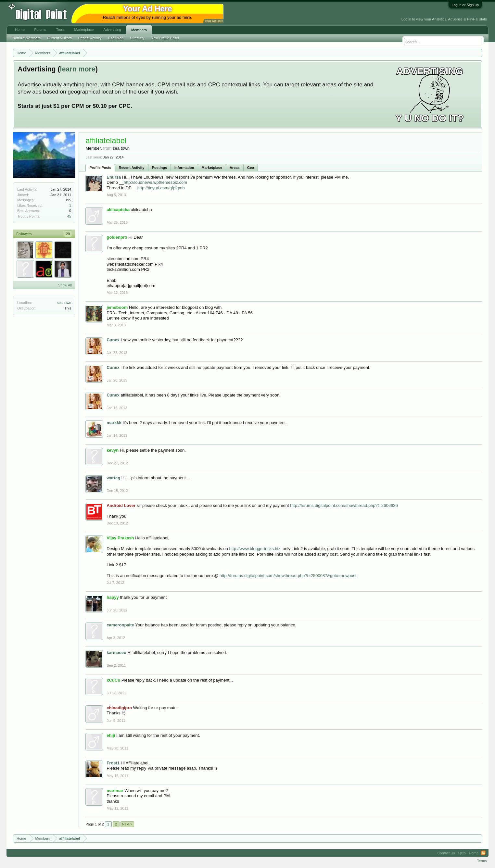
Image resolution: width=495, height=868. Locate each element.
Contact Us (446, 853)
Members (139, 30)
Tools (60, 30)
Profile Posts (100, 168)
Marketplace (212, 168)
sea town (64, 303)
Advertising (112, 30)
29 (68, 234)
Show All (65, 285)
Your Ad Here (214, 21)
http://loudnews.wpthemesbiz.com (155, 182)
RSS (483, 853)
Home (20, 30)
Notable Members (26, 38)
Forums (40, 30)
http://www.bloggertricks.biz (255, 549)
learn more (78, 69)
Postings (159, 168)
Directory (137, 38)
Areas (235, 168)
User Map (116, 38)
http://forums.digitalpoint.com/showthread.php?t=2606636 (344, 505)
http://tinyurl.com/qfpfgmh (161, 188)
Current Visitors (59, 38)
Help (462, 853)
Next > (127, 824)
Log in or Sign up (465, 5)
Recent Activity (131, 168)
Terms (482, 861)
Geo (251, 168)
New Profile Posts (165, 38)
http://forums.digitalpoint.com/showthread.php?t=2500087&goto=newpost (288, 576)
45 (69, 216)
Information (184, 168)
